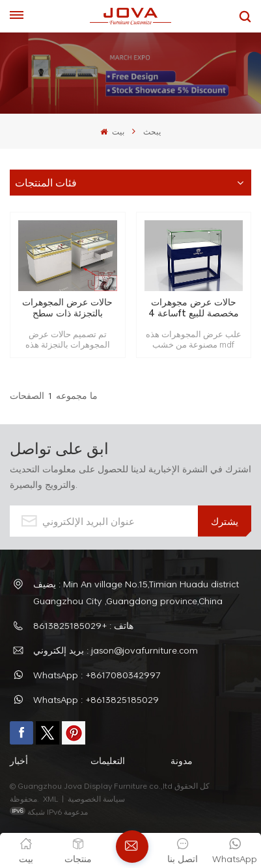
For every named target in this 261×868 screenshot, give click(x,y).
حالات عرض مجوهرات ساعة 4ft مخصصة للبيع (194, 308)
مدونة (182, 760)
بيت (112, 131)
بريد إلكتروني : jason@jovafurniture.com (116, 650)
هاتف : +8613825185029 (83, 625)
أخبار (19, 760)
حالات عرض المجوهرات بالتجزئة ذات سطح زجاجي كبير (67, 308)
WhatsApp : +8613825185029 (96, 699)
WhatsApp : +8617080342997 (97, 675)
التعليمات (108, 760)
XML (50, 798)
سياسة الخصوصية (97, 798)
